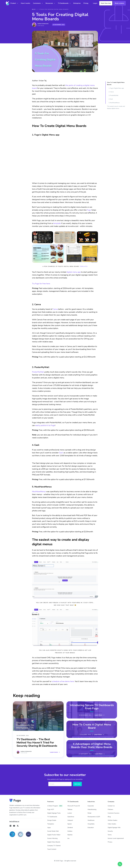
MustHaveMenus (39, 492)
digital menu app (74, 272)
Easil (61, 453)
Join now (77, 784)
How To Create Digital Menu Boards (116, 84)
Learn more (55, 752)
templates (84, 266)
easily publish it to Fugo (45, 425)
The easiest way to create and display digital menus (116, 107)
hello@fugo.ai (14, 821)
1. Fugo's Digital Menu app (116, 88)
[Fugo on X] (18, 826)
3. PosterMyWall (113, 95)
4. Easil (111, 99)
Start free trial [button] (106, 3)
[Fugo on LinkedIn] (10, 826)
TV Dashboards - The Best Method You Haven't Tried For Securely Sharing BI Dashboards (37, 743)
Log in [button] (95, 3)
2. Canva (111, 92)
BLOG (34, 9)
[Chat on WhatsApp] (120, 864)
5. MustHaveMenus (114, 103)
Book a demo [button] (119, 3)
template (57, 223)
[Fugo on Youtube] (14, 826)
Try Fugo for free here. (41, 284)
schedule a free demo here (63, 681)
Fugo (89, 210)
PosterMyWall (38, 372)
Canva (55, 309)
